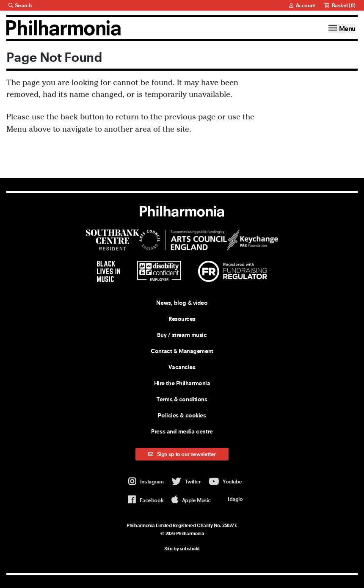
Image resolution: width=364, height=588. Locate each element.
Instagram (146, 482)
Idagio (230, 499)
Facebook (146, 500)
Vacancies (182, 367)
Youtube (225, 482)
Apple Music (191, 500)
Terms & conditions (182, 399)
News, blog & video (182, 303)
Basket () (340, 5)
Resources (182, 319)
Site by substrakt (182, 548)
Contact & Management (182, 351)
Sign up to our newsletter (182, 454)
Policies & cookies (182, 415)
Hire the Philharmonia (182, 383)
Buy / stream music (182, 335)
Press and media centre (182, 431)
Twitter (186, 482)
